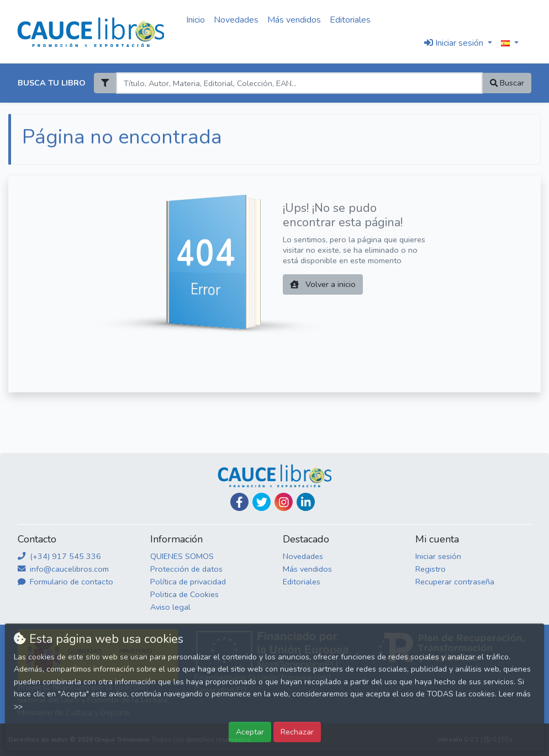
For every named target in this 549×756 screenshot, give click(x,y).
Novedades (236, 20)
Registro (431, 569)
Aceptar (250, 732)
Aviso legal (170, 607)
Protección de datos (186, 569)
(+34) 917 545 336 (59, 556)
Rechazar (297, 732)
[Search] (299, 83)
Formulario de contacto (65, 582)
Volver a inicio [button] (323, 284)
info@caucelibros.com (63, 569)
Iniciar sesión (438, 556)
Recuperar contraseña (455, 582)
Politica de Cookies (184, 594)
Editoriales (350, 20)
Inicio (196, 20)
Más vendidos (294, 20)
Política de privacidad (188, 582)
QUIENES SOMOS (182, 556)
